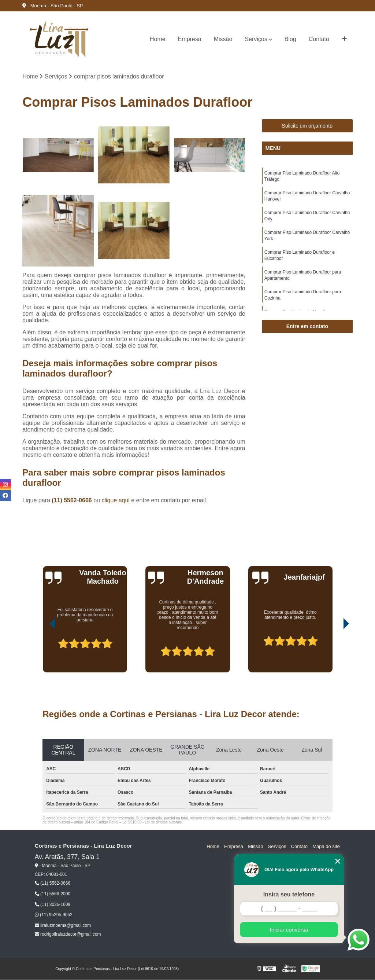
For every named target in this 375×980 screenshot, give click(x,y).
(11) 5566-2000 (53, 894)
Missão (223, 39)
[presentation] (42, 652)
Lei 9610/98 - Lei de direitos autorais (152, 823)
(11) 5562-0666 (73, 501)
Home (158, 39)
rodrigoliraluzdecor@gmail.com (68, 934)
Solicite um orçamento (307, 126)
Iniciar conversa (289, 930)
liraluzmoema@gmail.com (63, 925)
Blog (290, 39)
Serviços (256, 39)
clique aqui (116, 501)
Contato (319, 39)
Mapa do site (327, 846)
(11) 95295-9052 (54, 915)
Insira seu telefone (289, 894)
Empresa (190, 39)
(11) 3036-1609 (53, 904)
